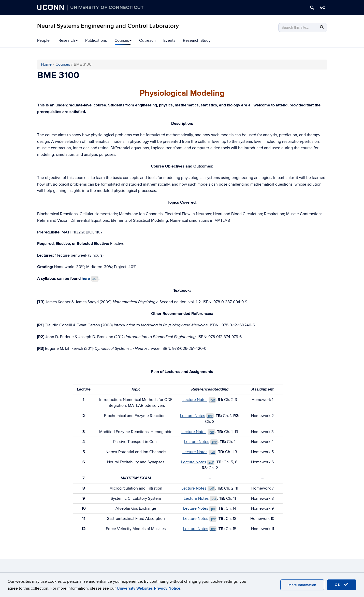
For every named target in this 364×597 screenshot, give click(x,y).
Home (46, 64)
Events (169, 40)
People (43, 40)
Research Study (197, 40)
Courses (123, 40)
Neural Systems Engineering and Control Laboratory (108, 26)
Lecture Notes (199, 400)
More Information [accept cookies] (302, 585)
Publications (96, 40)
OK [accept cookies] (342, 585)
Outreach (147, 40)
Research (68, 40)
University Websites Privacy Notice (149, 588)
